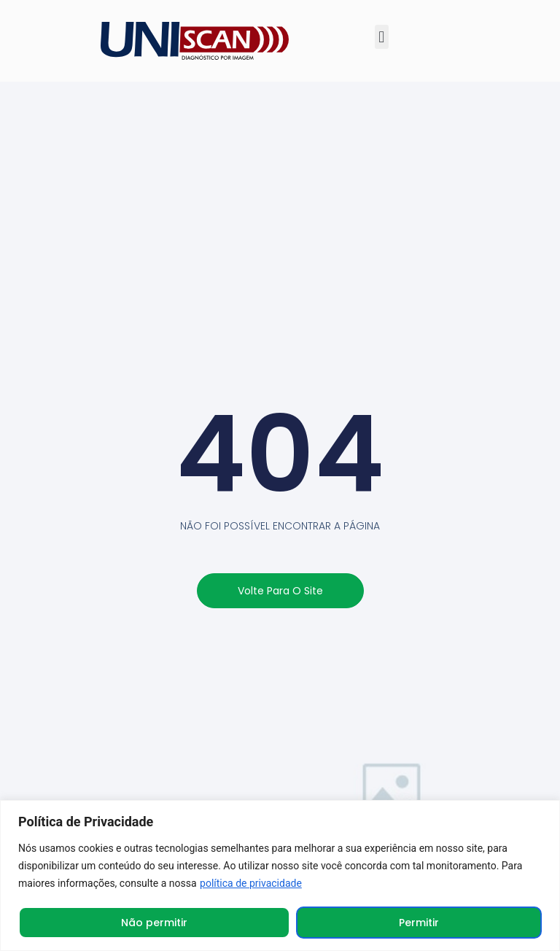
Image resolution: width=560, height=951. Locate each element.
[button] (382, 37)
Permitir (419, 923)
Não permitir (154, 923)
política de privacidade (251, 883)
